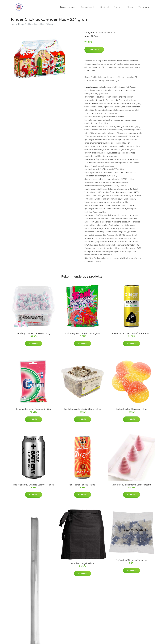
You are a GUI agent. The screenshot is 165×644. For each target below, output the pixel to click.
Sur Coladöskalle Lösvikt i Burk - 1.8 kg (82, 410)
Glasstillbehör (88, 8)
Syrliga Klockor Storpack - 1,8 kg (131, 410)
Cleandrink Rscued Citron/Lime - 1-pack (131, 335)
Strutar (118, 8)
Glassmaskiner (68, 8)
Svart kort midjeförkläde (82, 565)
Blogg (130, 8)
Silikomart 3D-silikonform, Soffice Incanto (131, 486)
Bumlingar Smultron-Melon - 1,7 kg (33, 335)
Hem (13, 25)
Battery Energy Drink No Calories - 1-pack (34, 486)
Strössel (105, 8)
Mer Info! (94, 51)
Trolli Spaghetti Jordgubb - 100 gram (82, 335)
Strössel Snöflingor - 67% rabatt (131, 562)
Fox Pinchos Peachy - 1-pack (82, 486)
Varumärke (101, 34)
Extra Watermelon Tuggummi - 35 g (33, 410)
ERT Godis (111, 34)
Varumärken (145, 8)
